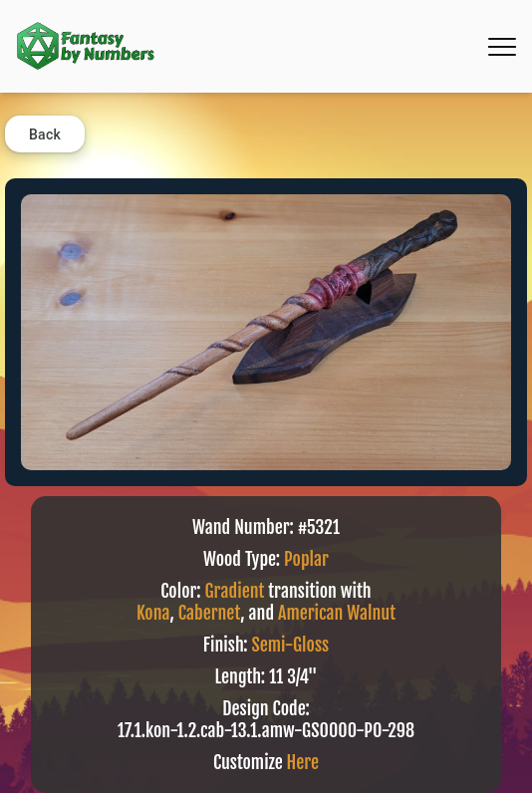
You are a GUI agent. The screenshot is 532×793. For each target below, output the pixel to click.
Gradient (235, 591)
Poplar (306, 559)
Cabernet (209, 613)
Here (303, 762)
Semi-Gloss (291, 645)
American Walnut (337, 613)
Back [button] (45, 134)
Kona (153, 613)
